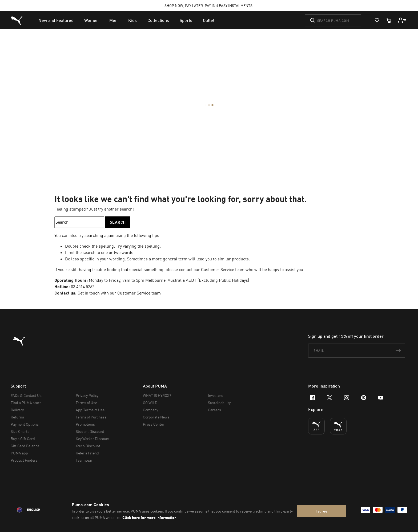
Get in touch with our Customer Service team (119, 293)
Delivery (17, 410)
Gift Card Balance (25, 446)
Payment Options (25, 424)
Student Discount (90, 431)
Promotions (85, 424)
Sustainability (219, 403)
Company (150, 410)
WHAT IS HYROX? (157, 395)
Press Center (154, 424)
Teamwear (84, 460)
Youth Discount (88, 446)
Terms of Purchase (91, 417)
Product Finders (24, 460)
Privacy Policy (87, 395)
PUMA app (19, 453)
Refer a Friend (87, 453)
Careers (214, 410)
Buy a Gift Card (23, 439)
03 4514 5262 (83, 287)
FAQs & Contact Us (26, 395)
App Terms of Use (90, 410)
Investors (216, 395)
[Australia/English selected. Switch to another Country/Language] (41, 510)
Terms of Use (86, 403)
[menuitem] (56, 20)
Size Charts (20, 431)
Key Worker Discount (93, 439)
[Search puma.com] (333, 20)
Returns (17, 417)
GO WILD (150, 403)
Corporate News (156, 417)
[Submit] (313, 20)
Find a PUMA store (26, 403)
